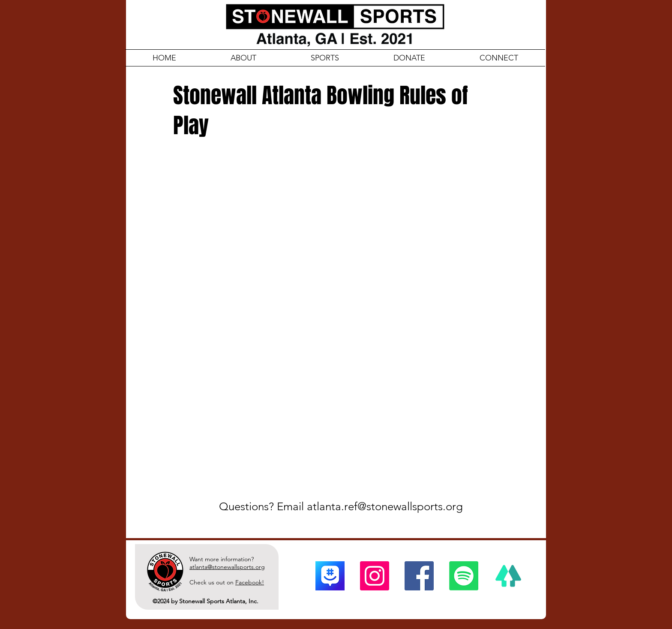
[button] (499, 58)
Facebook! (250, 582)
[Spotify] (464, 576)
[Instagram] (375, 576)
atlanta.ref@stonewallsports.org (385, 507)
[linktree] (508, 576)
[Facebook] (419, 576)
